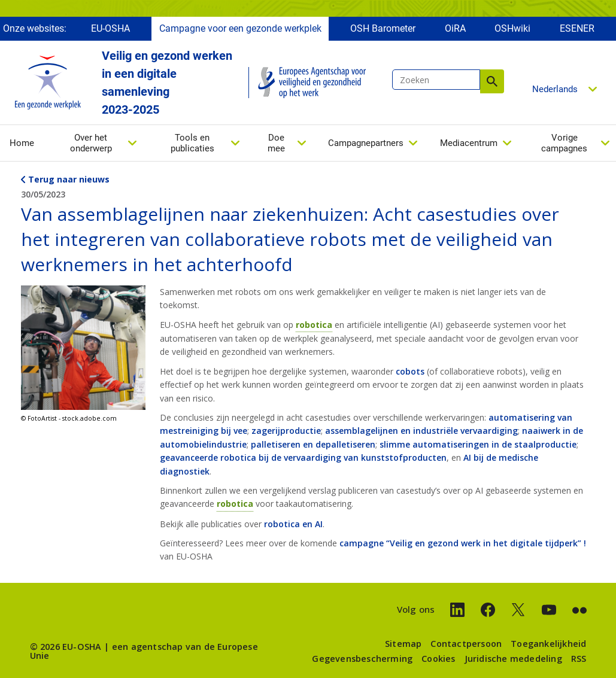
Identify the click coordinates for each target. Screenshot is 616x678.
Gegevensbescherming (362, 659)
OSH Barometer (383, 28)
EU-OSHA (110, 28)
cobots (410, 371)
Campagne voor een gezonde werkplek (240, 28)
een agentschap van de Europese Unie (144, 651)
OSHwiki (512, 28)
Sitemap (403, 644)
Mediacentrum (469, 143)
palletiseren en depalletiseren (313, 444)
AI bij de (481, 457)
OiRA (455, 28)
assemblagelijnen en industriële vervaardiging (421, 431)
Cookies (438, 659)
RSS (579, 659)
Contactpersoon (466, 644)
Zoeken (492, 81)
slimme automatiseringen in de (447, 444)
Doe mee (276, 143)
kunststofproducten (404, 457)
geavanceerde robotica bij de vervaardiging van (260, 457)
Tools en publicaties (192, 143)
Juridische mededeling (513, 659)
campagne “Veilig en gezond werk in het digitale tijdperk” (463, 543)
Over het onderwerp (91, 143)
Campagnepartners (366, 143)
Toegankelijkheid (548, 644)
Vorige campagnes (564, 143)
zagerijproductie (286, 431)
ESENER (577, 28)
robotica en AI (293, 524)
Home (22, 143)
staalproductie (545, 444)
